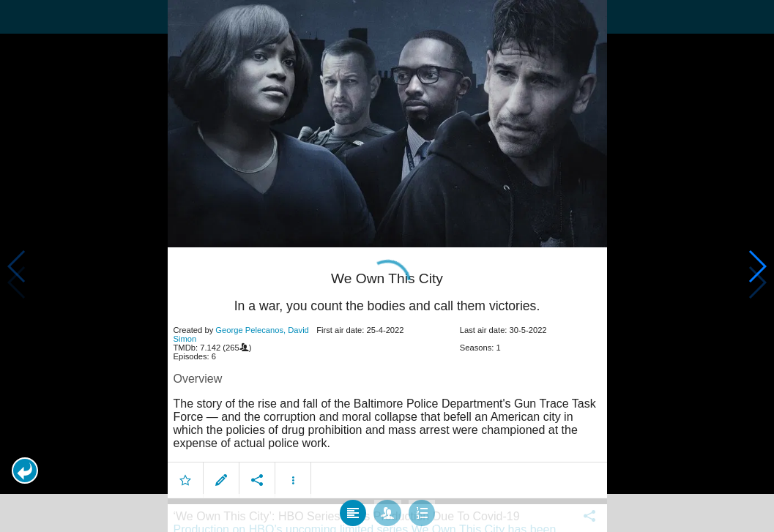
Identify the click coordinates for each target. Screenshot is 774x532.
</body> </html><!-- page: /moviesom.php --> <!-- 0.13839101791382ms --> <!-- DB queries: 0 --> (387, 266)
